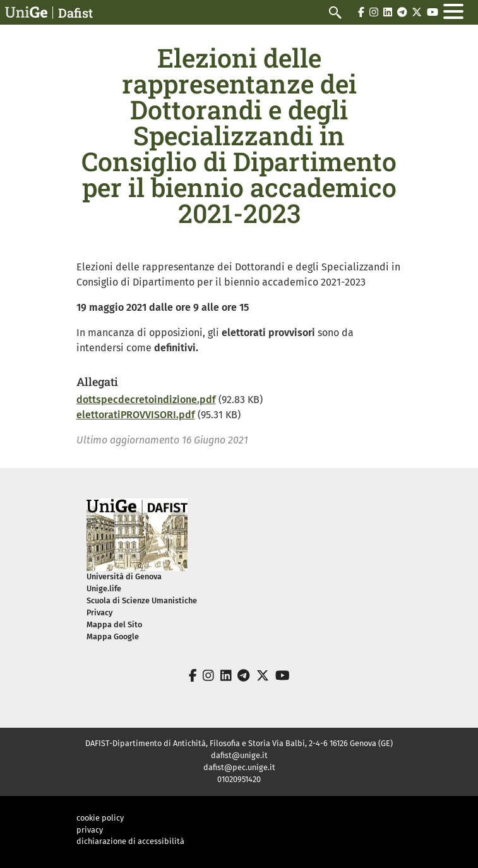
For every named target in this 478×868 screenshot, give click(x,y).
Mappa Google (113, 636)
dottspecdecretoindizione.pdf (146, 400)
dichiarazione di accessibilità (130, 841)
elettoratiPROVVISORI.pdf (136, 415)
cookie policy (100, 818)
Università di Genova (124, 576)
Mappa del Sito (114, 624)
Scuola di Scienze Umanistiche (142, 600)
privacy (90, 830)
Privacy (99, 612)
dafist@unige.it (239, 755)
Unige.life (104, 588)
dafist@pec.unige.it (239, 767)
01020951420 (239, 779)
